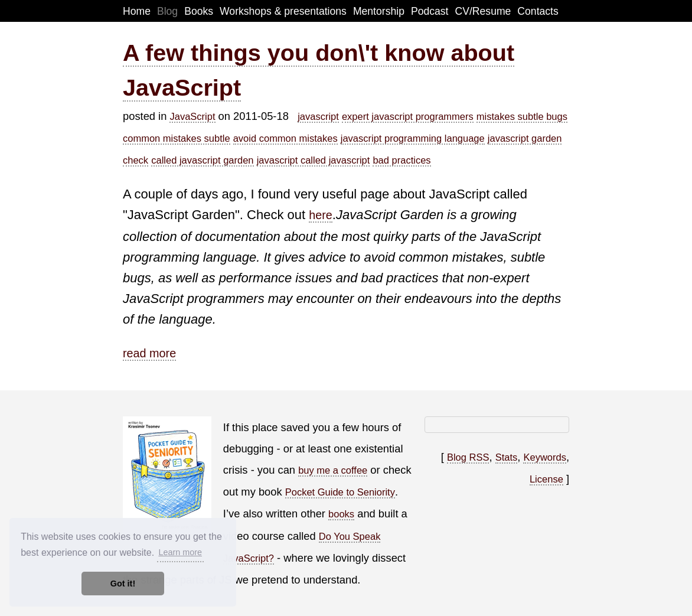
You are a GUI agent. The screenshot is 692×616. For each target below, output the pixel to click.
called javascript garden (202, 160)
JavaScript (192, 116)
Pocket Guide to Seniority (340, 492)
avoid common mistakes (285, 138)
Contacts (538, 11)
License (546, 479)
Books (199, 11)
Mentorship (379, 11)
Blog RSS (468, 457)
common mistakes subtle (177, 138)
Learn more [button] (180, 552)
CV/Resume (483, 11)
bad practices (402, 160)
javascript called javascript (314, 160)
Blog (167, 11)
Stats (507, 457)
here (321, 215)
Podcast (430, 11)
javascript (318, 116)
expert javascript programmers (408, 116)
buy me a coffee (333, 470)
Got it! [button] (123, 584)
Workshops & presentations (283, 11)
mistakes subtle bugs (522, 116)
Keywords (544, 457)
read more (149, 353)
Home (137, 11)
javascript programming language (413, 138)
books (341, 514)
